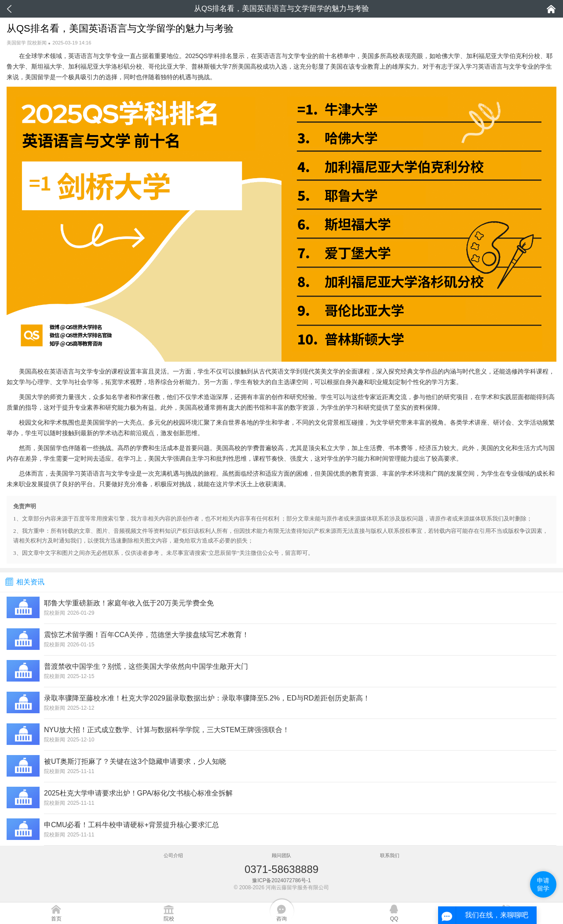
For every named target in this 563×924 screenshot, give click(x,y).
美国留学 (16, 43)
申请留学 (543, 884)
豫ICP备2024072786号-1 (281, 880)
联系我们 (390, 855)
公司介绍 (173, 855)
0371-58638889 (281, 869)
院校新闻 (37, 43)
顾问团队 (281, 855)
